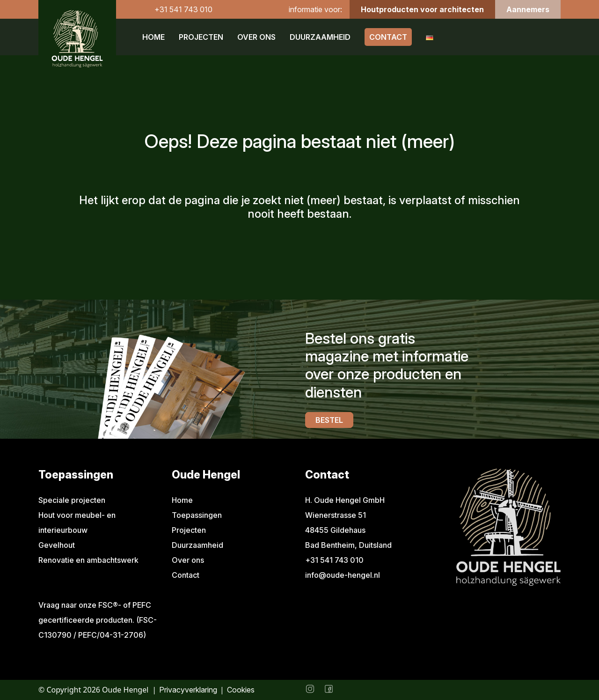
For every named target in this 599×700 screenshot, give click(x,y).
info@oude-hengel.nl (343, 575)
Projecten (201, 37)
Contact (388, 37)
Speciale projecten (72, 500)
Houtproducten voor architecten (422, 9)
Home (153, 37)
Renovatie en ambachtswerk (88, 560)
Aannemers (528, 9)
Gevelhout (57, 545)
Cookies (241, 690)
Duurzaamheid (320, 37)
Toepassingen (197, 515)
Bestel (329, 420)
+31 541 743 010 (183, 9)
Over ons (256, 37)
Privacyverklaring (188, 690)
